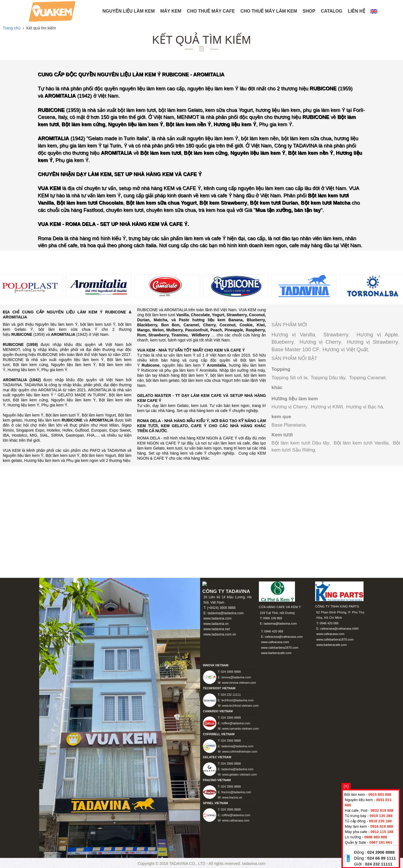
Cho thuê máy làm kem (269, 11)
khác (277, 387)
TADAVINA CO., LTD (188, 864)
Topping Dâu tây (328, 378)
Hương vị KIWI (327, 407)
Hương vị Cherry (320, 342)
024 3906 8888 (381, 852)
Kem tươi (282, 435)
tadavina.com (254, 864)
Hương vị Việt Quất (345, 349)
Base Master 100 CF (295, 349)
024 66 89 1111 (381, 858)
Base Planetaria (289, 425)
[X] (346, 786)
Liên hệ (356, 11)
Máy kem (171, 11)
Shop (309, 11)
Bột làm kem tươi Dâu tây (300, 443)
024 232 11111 (379, 864)
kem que (281, 416)
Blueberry (283, 342)
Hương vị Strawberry (372, 342)
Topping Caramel (367, 378)
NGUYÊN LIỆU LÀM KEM (129, 11)
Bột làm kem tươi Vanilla (361, 443)
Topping (281, 369)
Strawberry (336, 335)
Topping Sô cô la (289, 378)
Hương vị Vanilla (293, 335)
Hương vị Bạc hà (365, 407)
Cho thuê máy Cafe (211, 11)
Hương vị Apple (377, 335)
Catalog (331, 11)
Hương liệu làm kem (295, 399)
